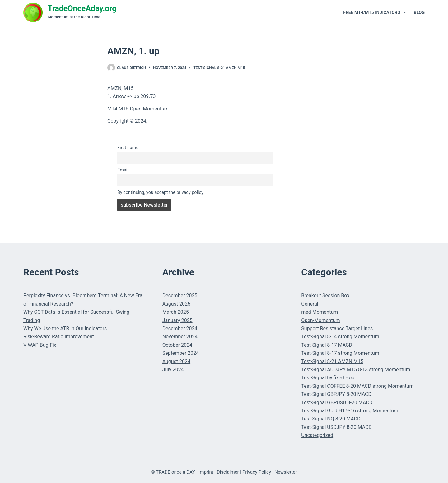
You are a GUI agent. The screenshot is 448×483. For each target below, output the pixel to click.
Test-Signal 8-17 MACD (327, 345)
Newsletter (286, 472)
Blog (419, 12)
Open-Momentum (320, 320)
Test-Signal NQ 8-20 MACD (331, 419)
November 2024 (180, 337)
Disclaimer (228, 472)
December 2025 (180, 295)
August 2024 (176, 361)
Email (123, 170)
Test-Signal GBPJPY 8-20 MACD (336, 394)
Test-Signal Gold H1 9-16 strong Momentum (350, 411)
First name (128, 148)
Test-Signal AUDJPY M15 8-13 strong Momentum (356, 370)
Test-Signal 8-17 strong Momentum (340, 353)
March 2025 (176, 312)
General (310, 304)
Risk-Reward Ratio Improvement (59, 337)
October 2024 (177, 345)
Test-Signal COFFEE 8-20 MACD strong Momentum (357, 386)
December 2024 (180, 328)
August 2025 (176, 304)
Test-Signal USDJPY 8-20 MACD (336, 427)
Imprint (206, 472)
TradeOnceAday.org (82, 9)
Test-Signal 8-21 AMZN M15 (219, 68)
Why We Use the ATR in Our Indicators (65, 328)
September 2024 (181, 353)
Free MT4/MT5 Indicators (376, 12)
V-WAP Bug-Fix (40, 345)
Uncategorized (317, 435)
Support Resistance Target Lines (337, 328)
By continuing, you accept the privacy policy (160, 192)
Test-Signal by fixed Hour (329, 378)
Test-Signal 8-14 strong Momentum (340, 337)
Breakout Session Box (325, 295)
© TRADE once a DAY (173, 472)
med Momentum (320, 312)
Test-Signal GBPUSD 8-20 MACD (337, 403)
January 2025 (177, 320)
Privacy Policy (257, 472)
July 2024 (173, 370)
